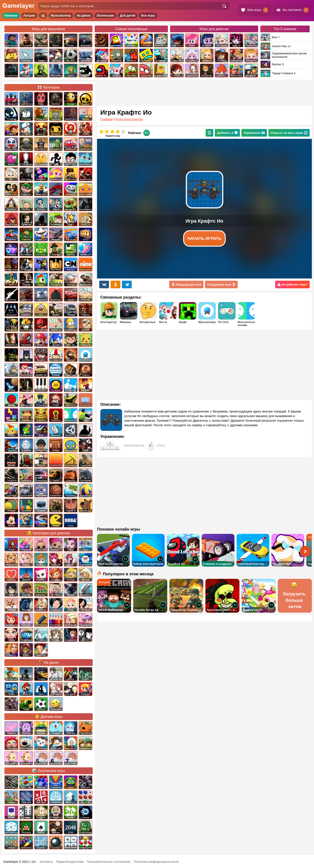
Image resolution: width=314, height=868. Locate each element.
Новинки (11, 15)
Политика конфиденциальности (156, 862)
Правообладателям (70, 862)
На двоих (84, 15)
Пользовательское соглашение (109, 862)
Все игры (148, 15)
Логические (105, 15)
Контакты (46, 862)
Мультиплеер (61, 15)
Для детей (128, 15)
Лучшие (29, 15)
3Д (43, 15)
